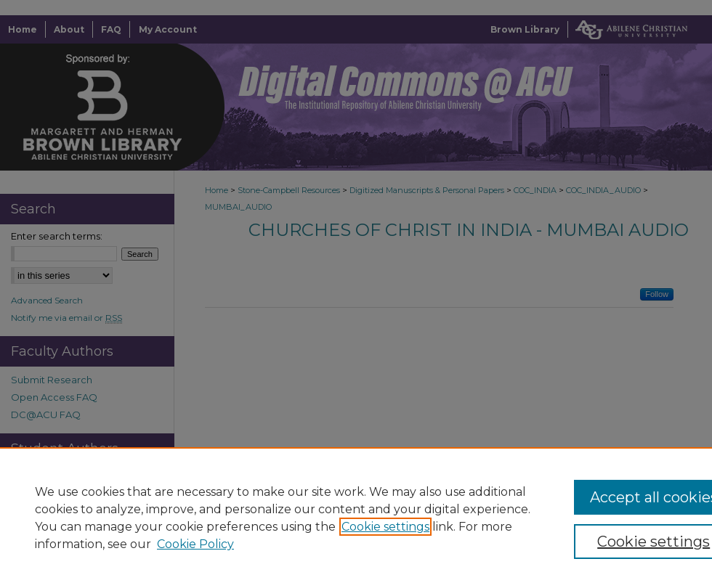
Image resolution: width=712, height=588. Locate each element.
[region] (356, 518)
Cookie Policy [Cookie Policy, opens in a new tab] (195, 544)
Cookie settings (385, 527)
